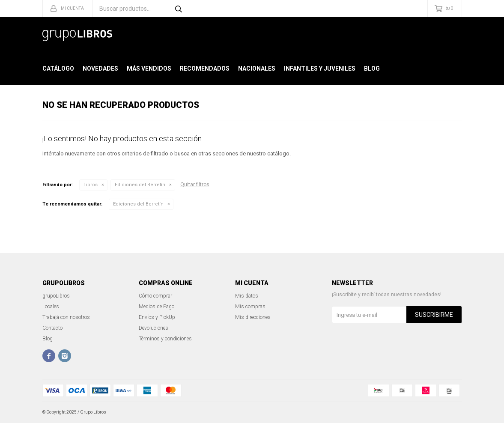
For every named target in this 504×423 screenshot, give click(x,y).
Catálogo (58, 69)
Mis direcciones (253, 317)
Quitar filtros (195, 185)
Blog (372, 69)
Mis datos (247, 296)
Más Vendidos (149, 69)
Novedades (100, 69)
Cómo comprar (155, 296)
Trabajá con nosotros (66, 317)
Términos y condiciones (165, 339)
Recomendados (205, 69)
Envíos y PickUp (157, 317)
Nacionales (257, 69)
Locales (51, 307)
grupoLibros (56, 296)
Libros (91, 185)
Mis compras (250, 307)
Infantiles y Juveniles (320, 69)
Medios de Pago (157, 307)
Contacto (52, 328)
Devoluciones (154, 328)
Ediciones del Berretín (140, 185)
